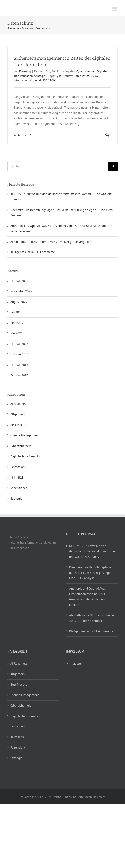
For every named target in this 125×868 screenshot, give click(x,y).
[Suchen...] (58, 166)
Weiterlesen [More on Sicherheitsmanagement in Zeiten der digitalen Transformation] (21, 135)
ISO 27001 (50, 80)
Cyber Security (64, 76)
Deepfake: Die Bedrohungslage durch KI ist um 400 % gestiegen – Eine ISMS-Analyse (92, 573)
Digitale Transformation (26, 456)
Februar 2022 (19, 344)
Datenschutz (81, 76)
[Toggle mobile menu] (115, 9)
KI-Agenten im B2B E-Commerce (33, 252)
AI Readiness (19, 404)
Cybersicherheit (86, 71)
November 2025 (21, 291)
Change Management (25, 435)
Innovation (17, 467)
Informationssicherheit (28, 80)
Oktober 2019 (19, 354)
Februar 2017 (19, 375)
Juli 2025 (16, 312)
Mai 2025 (16, 333)
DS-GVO (95, 76)
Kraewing (25, 71)
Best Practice (19, 425)
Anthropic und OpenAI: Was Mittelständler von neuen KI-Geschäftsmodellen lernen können (88, 597)
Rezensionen (19, 488)
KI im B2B (17, 477)
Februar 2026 (19, 281)
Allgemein (17, 414)
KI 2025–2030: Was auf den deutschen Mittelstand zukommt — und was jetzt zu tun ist (92, 551)
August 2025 (19, 302)
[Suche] (113, 166)
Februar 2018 (19, 365)
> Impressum (75, 663)
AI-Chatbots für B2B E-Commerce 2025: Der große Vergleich (51, 242)
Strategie (40, 76)
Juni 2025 (17, 323)
